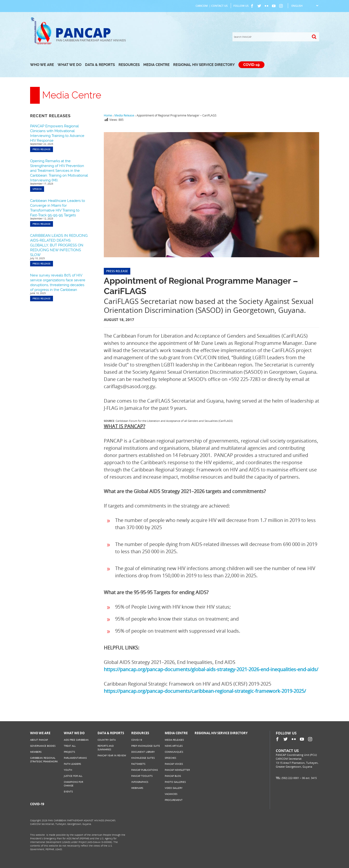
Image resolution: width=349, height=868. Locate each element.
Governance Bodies (43, 746)
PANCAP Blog (173, 776)
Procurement (174, 800)
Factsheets (138, 764)
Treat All (70, 746)
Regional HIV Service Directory (204, 65)
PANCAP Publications (145, 770)
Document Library (143, 752)
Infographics (140, 782)
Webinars (137, 788)
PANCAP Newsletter (177, 770)
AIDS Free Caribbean (76, 740)
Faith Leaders (72, 764)
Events (68, 791)
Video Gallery (174, 788)
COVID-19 (251, 65)
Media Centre (156, 65)
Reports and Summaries (106, 748)
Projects (69, 752)
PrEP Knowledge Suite (146, 746)
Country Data (107, 740)
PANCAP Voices (174, 764)
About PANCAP (39, 740)
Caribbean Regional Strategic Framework (44, 760)
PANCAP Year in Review (112, 755)
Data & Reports (100, 65)
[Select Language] (305, 6)
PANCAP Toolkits (142, 776)
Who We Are (42, 65)
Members (36, 752)
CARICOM (202, 6)
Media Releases (174, 740)
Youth (68, 770)
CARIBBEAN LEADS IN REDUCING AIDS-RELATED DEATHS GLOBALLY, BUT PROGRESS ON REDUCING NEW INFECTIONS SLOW (59, 245)
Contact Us (219, 6)
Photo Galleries (175, 782)
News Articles (174, 746)
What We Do (69, 65)
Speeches (170, 758)
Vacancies (171, 794)
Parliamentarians (75, 758)
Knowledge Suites (143, 758)
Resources (129, 65)
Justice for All (73, 776)
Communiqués (174, 752)
